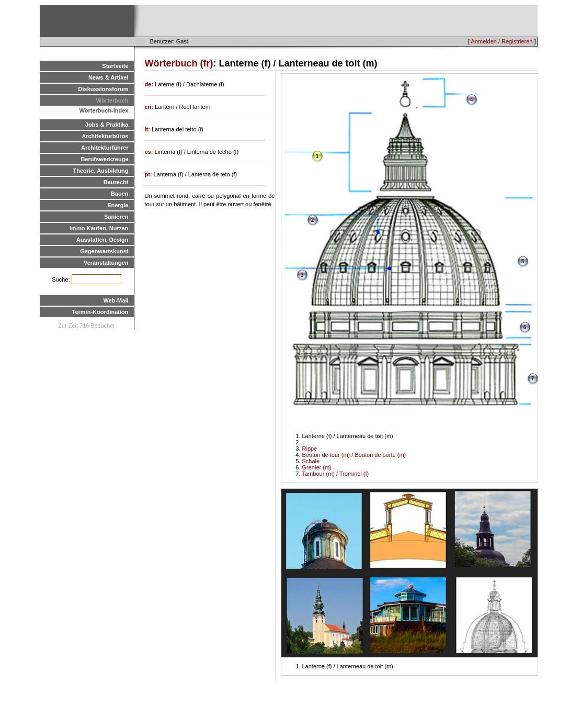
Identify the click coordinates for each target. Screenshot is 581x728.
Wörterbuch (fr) (179, 63)
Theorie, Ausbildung (101, 171)
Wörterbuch (112, 100)
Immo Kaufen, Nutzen (99, 228)
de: (150, 84)
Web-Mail (116, 300)
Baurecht (116, 182)
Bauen (120, 194)
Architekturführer (105, 148)
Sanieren (116, 217)
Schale (311, 461)
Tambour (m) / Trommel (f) (336, 474)
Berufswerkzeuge (104, 159)
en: (150, 107)
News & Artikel (109, 77)
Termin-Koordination (100, 312)
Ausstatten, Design (102, 240)
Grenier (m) (317, 467)
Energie (118, 205)
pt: (149, 174)
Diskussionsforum (104, 89)
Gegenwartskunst (104, 251)
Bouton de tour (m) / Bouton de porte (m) (354, 455)
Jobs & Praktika (107, 125)
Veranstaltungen (106, 263)
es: (150, 152)
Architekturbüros (105, 136)
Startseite (115, 66)
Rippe (310, 449)
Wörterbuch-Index (104, 110)
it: (148, 129)
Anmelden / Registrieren (502, 41)
